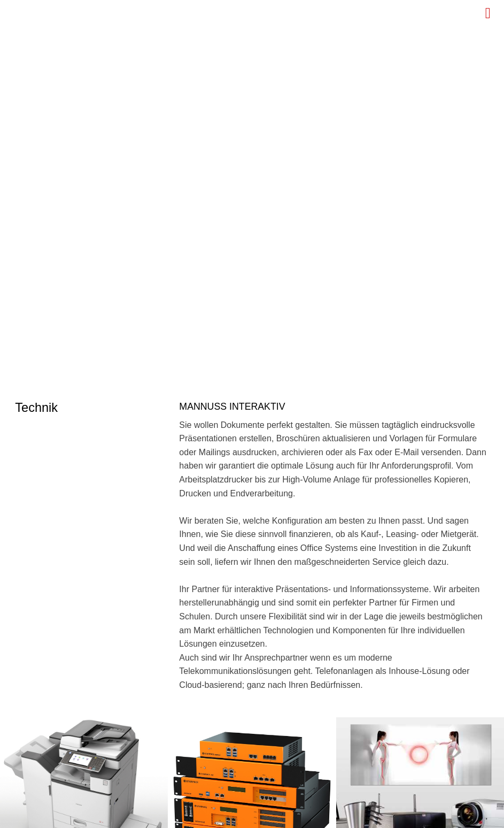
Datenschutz (412, 816)
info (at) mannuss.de (83, 645)
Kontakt (363, 816)
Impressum (468, 816)
